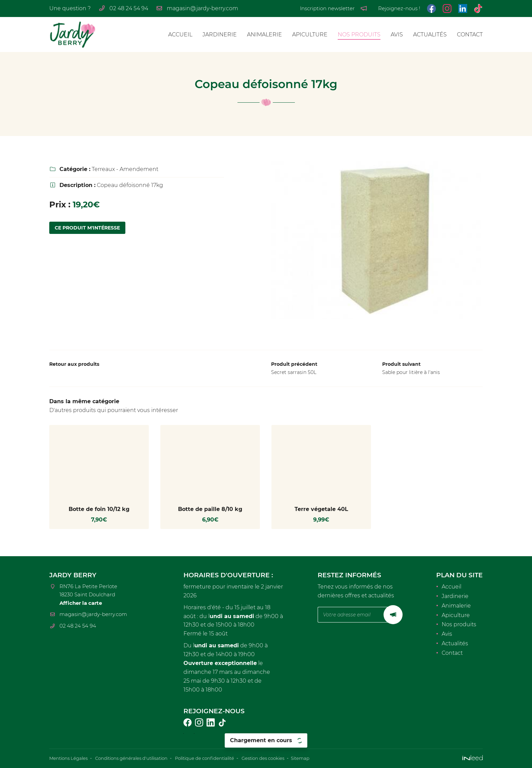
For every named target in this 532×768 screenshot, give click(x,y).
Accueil (180, 35)
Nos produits (359, 35)
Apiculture (310, 35)
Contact (470, 35)
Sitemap (322, 758)
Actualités (430, 35)
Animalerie (264, 35)
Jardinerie (220, 35)
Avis (397, 35)
